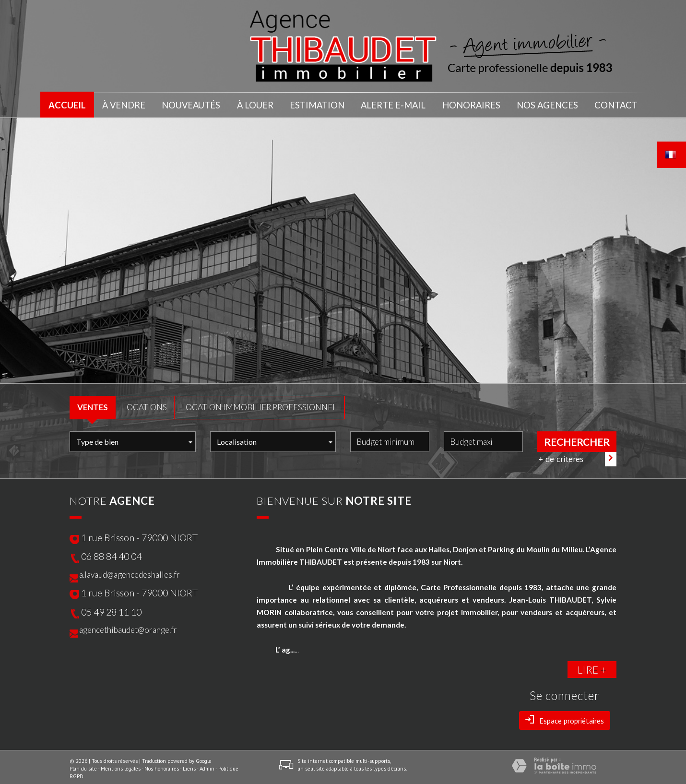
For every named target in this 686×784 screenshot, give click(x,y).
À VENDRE (126, 103)
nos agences (546, 103)
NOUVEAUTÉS (193, 103)
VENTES (93, 404)
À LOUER (258, 103)
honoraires (471, 103)
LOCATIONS (145, 404)
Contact (615, 103)
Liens (189, 765)
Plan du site (83, 765)
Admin (207, 765)
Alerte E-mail (395, 103)
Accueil (68, 103)
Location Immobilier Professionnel (259, 404)
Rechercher (577, 438)
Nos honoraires (162, 765)
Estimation (321, 103)
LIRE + (592, 666)
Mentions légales (121, 765)
